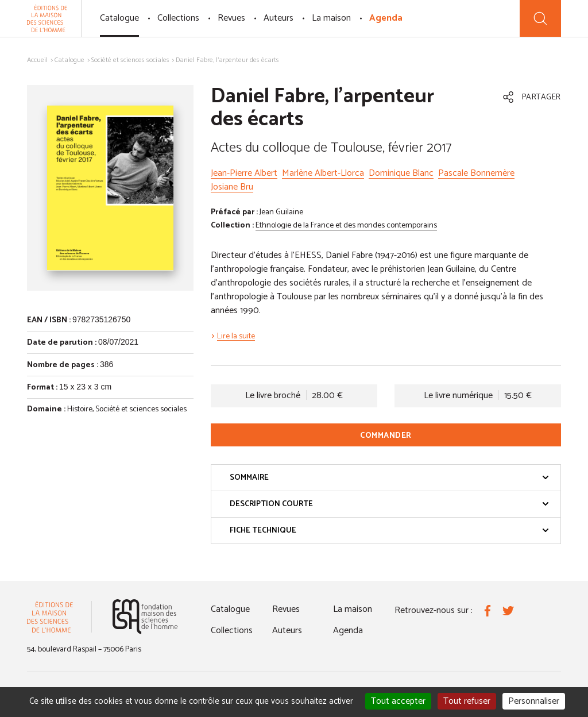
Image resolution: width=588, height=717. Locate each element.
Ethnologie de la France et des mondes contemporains (346, 225)
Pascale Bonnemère (476, 173)
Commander (386, 436)
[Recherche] (540, 18)
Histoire (80, 409)
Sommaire (389, 478)
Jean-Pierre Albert (244, 173)
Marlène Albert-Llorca (323, 173)
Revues (231, 18)
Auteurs (278, 18)
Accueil (37, 60)
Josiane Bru (232, 187)
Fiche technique (389, 531)
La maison (331, 18)
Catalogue (119, 18)
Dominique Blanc (401, 173)
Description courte (389, 504)
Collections (178, 18)
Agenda (386, 18)
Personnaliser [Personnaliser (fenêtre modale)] (534, 701)
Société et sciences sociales (130, 60)
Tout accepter (398, 701)
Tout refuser (467, 701)
